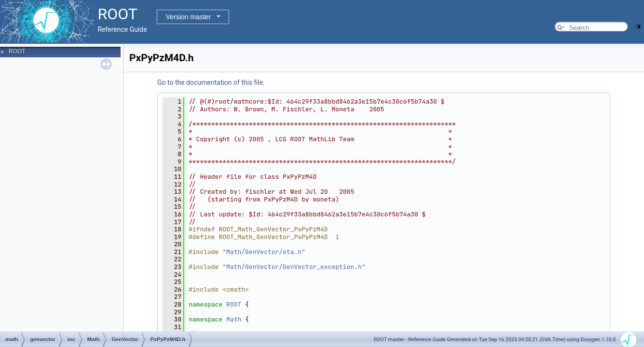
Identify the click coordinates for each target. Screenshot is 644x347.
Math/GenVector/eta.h (264, 252)
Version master (188, 17)
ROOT (17, 52)
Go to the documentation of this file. (211, 82)
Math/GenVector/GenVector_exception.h (294, 267)
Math (234, 319)
